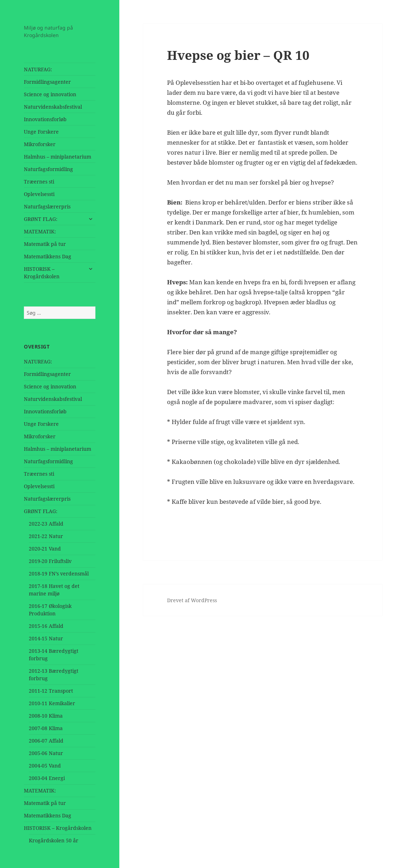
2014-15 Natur (46, 638)
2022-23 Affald (46, 524)
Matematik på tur (45, 244)
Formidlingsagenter (47, 82)
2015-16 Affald (46, 626)
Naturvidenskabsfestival (53, 107)
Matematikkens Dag (48, 256)
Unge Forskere (41, 132)
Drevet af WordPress (192, 600)
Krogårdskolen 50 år (54, 840)
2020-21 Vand (45, 549)
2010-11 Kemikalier (52, 703)
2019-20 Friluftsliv (50, 561)
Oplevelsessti (39, 194)
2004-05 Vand (45, 766)
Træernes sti (39, 182)
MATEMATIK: (40, 231)
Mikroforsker (40, 144)
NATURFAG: (38, 69)
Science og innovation (50, 94)
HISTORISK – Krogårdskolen (42, 273)
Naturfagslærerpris (47, 206)
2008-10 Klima (46, 716)
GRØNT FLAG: (41, 219)
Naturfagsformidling (48, 169)
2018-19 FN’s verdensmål (59, 573)
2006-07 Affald (46, 741)
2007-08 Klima (46, 728)
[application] (263, 133)
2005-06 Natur (46, 753)
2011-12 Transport (51, 691)
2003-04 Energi (47, 778)
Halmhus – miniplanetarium (58, 157)
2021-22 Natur (46, 536)
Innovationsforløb (45, 119)
